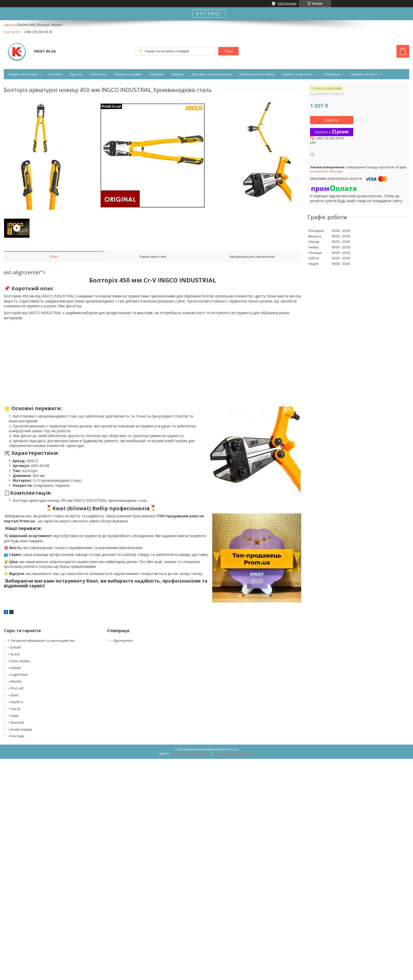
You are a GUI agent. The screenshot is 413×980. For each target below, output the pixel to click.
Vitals (15, 716)
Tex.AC (16, 709)
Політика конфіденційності (234, 754)
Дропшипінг (123, 640)
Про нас (76, 74)
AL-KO (15, 654)
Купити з (332, 132)
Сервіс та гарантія (297, 74)
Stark (14, 695)
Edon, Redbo (20, 661)
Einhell (16, 647)
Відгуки (178, 74)
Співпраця (331, 74)
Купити (332, 120)
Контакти (98, 74)
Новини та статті (364, 74)
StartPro (17, 702)
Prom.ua (232, 749)
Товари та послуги (22, 74)
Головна (55, 74)
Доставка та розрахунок (211, 74)
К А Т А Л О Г (209, 13)
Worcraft (17, 722)
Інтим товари (21, 729)
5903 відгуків (287, 3)
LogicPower (19, 674)
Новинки (157, 74)
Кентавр (17, 736)
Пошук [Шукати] (228, 51)
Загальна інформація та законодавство (43, 640)
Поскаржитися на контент (191, 754)
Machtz (16, 681)
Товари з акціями (128, 74)
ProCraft (17, 688)
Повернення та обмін (257, 74)
